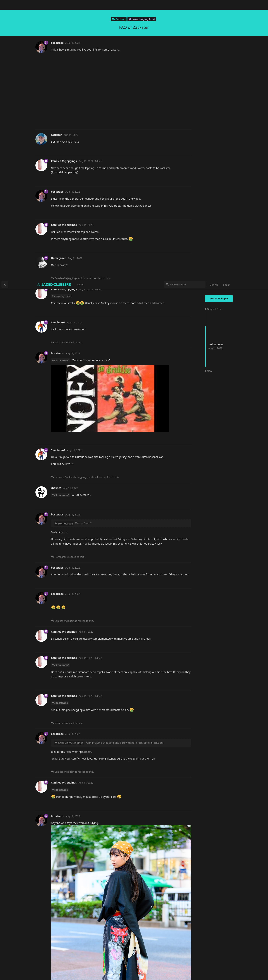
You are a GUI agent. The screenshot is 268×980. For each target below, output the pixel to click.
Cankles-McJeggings (71, 463)
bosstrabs (62, 423)
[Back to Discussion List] (5, 5)
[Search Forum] (185, 5)
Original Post (213, 29)
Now (209, 91)
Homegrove (63, 17)
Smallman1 (63, 81)
